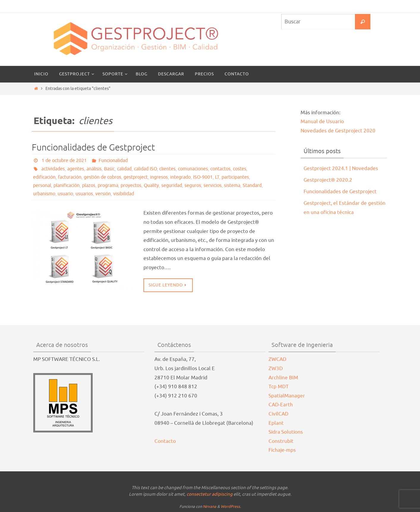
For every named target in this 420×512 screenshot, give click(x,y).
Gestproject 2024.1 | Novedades (341, 168)
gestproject (136, 177)
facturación (70, 177)
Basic (109, 169)
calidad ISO (145, 169)
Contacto (165, 441)
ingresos (159, 177)
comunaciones (193, 169)
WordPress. (231, 507)
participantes (235, 177)
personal (42, 186)
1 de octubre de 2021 (64, 161)
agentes (76, 169)
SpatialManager (287, 396)
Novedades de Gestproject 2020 (338, 131)
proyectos (131, 186)
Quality (151, 186)
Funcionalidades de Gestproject (93, 148)
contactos (220, 169)
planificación (67, 186)
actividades (53, 169)
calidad (124, 169)
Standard (252, 186)
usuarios (84, 194)
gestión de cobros (102, 177)
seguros (193, 186)
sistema (232, 186)
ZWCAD (277, 359)
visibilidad (124, 194)
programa (108, 186)
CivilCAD (278, 414)
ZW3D (276, 368)
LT (217, 177)
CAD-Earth (281, 405)
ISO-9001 (203, 177)
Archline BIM (283, 378)
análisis (94, 169)
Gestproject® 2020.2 (328, 180)
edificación (44, 177)
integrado (180, 177)
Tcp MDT (279, 387)
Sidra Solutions (286, 432)
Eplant (276, 423)
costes (240, 169)
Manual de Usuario (322, 122)
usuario (65, 194)
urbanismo (44, 194)
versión (103, 194)
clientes (167, 169)
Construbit (281, 441)
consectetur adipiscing (210, 494)
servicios (213, 186)
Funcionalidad (113, 161)
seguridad (172, 186)
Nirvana (210, 507)
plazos (89, 186)
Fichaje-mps (282, 450)
